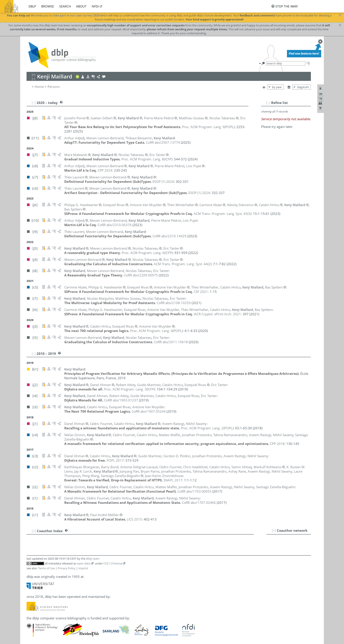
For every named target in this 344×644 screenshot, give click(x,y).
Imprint (83, 568)
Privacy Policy (67, 568)
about (81, 6)
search (65, 6)
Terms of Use (47, 568)
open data (83, 563)
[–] (268, 103)
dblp (32, 6)
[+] (274, 530)
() (208, 127)
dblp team (93, 559)
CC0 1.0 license (113, 563)
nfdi (95, 6)
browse (48, 6)
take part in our (76, 15)
